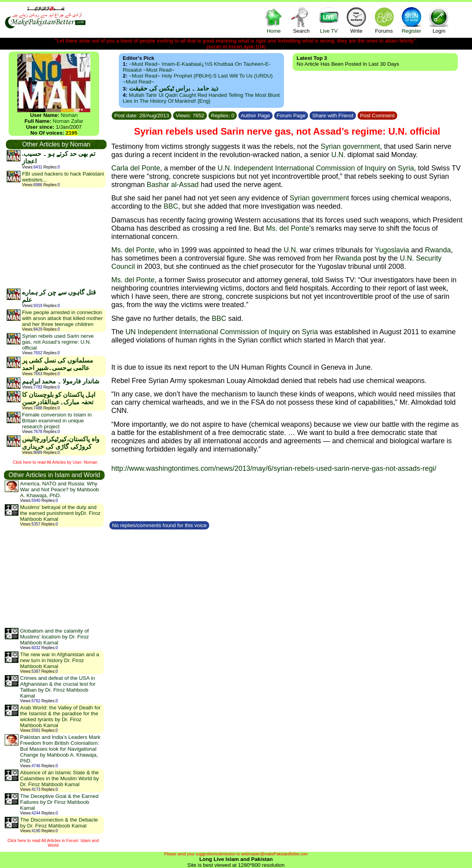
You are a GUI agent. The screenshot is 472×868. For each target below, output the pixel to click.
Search (301, 20)
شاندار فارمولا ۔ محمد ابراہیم (61, 381)
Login (439, 20)
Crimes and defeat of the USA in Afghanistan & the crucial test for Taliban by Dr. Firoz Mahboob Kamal (58, 687)
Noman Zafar (68, 121)
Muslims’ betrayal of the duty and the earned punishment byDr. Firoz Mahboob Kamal (60, 513)
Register (411, 20)
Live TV (329, 20)
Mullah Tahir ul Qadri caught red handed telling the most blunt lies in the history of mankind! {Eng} (201, 98)
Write (356, 20)
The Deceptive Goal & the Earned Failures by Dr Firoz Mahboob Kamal (59, 802)
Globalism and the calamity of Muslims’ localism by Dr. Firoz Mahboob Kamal (54, 637)
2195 (72, 133)
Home (274, 20)
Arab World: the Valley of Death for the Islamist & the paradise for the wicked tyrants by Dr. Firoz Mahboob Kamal (60, 716)
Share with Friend (333, 116)
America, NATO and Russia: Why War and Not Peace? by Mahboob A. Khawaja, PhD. (59, 490)
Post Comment (378, 116)
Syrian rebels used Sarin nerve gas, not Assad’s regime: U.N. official (58, 342)
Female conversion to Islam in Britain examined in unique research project (57, 421)
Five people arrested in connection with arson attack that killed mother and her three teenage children (62, 318)
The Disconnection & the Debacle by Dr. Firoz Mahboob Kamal (59, 823)
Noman (69, 115)
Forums (384, 20)
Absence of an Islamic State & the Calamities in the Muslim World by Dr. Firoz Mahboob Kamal (59, 778)
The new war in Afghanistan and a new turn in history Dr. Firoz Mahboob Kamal (60, 660)
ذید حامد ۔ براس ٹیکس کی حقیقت (174, 88)
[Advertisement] (56, 238)
